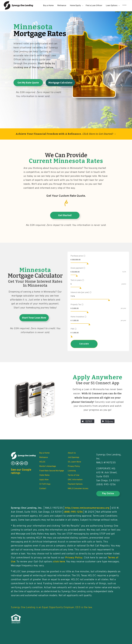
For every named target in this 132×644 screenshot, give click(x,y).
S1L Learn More (74, 462)
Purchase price (78, 256)
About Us (72, 453)
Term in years (77, 280)
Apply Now (44, 480)
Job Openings (73, 457)
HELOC (42, 462)
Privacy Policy (74, 466)
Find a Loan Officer (94, 6)
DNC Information (75, 480)
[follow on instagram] (26, 465)
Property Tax (77, 305)
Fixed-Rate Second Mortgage (52, 471)
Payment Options (75, 484)
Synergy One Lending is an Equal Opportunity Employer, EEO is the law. (52, 607)
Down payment (78, 268)
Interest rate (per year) (81, 292)
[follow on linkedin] (22, 465)
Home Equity (76, 6)
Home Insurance (78, 317)
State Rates (44, 475)
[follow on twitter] (17, 465)
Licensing (72, 471)
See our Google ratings (21, 472)
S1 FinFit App (45, 484)
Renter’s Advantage (48, 466)
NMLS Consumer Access (78, 489)
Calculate (84, 344)
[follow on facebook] (13, 465)
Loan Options (112, 6)
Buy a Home (48, 6)
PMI (73, 329)
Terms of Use (74, 475)
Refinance (62, 6)
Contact (43, 489)
